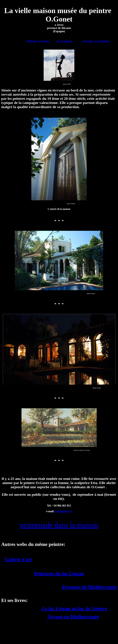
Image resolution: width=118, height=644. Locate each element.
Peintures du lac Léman (59, 575)
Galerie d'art (19, 560)
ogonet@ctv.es (64, 512)
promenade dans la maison (59, 526)
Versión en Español (95, 42)
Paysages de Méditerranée (89, 588)
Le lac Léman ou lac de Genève (74, 610)
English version (38, 42)
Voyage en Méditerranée (73, 618)
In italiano (64, 42)
